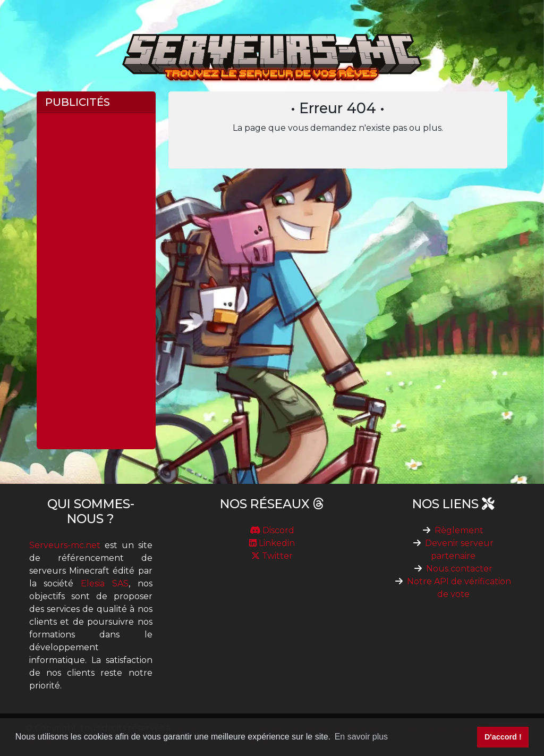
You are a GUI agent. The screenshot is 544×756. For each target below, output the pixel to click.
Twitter (272, 556)
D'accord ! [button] (503, 737)
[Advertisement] (96, 281)
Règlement (459, 530)
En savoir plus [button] (362, 737)
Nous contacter (459, 569)
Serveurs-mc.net (65, 545)
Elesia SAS (105, 583)
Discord (272, 530)
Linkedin (272, 543)
